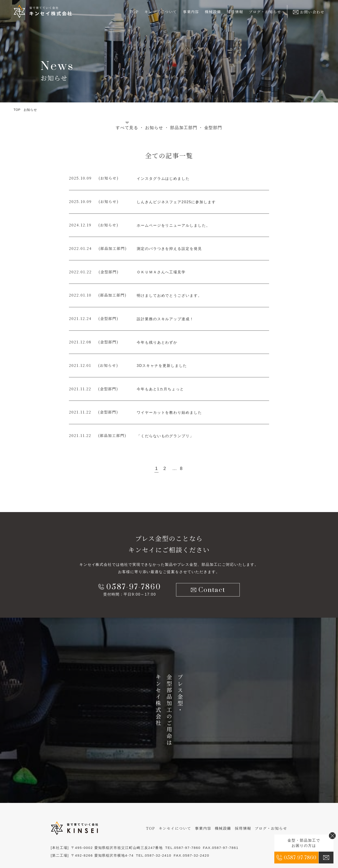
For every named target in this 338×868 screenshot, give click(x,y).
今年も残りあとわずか (157, 342)
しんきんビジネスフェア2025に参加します (176, 202)
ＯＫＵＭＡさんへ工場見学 (161, 272)
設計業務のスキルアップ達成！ (165, 319)
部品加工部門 (184, 128)
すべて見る (127, 128)
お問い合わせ (309, 12)
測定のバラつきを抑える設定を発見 (169, 249)
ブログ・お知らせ (265, 12)
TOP (134, 12)
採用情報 (235, 12)
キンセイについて (175, 828)
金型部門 (213, 128)
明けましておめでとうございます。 (169, 296)
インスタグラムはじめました (163, 179)
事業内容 (203, 828)
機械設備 (213, 12)
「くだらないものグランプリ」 (165, 436)
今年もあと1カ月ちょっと (160, 389)
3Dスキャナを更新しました (162, 366)
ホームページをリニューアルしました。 (173, 225)
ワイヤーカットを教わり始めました (169, 412)
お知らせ (154, 128)
